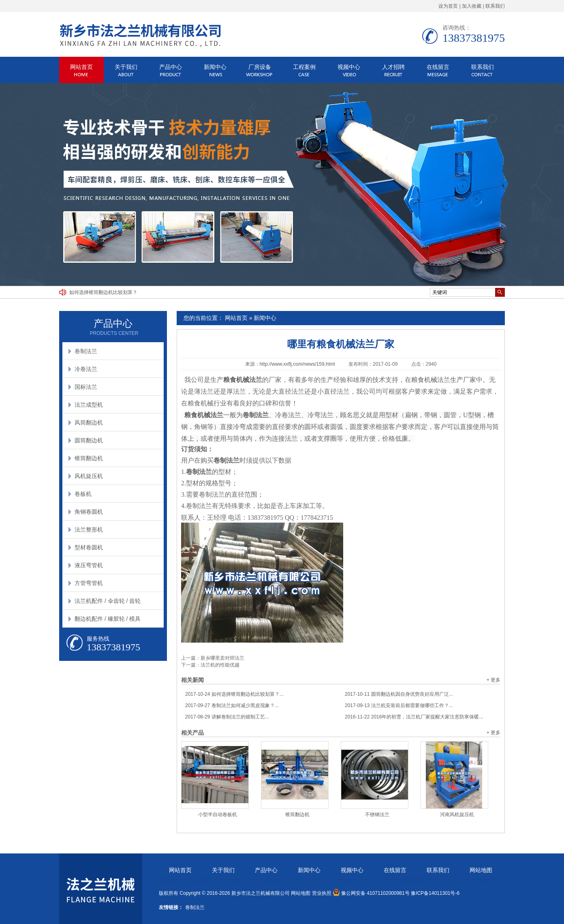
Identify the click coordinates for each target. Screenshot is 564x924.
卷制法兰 (86, 351)
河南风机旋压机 (457, 815)
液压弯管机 (89, 565)
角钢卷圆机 (89, 512)
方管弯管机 (89, 583)
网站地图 (481, 870)
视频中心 (349, 67)
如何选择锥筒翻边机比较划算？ (103, 292)
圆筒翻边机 (89, 440)
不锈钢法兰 (377, 815)
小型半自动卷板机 (218, 815)
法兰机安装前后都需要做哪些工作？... (399, 705)
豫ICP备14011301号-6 (435, 893)
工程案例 (304, 67)
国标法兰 (86, 387)
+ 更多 (493, 680)
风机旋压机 (89, 476)
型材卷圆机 (89, 547)
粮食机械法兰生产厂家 (444, 380)
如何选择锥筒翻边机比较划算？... (234, 694)
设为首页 (448, 6)
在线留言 (438, 67)
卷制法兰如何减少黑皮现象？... (232, 705)
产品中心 (171, 67)
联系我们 (495, 6)
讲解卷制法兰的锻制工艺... (227, 717)
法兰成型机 (89, 405)
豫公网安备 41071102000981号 (371, 893)
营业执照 (322, 893)
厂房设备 (260, 67)
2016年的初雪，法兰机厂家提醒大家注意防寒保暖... (414, 717)
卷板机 (83, 494)
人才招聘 (393, 67)
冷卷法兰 (86, 369)
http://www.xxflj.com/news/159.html (297, 364)
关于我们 (126, 67)
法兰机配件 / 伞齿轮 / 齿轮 (108, 601)
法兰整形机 (89, 530)
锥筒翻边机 (297, 815)
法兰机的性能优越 (220, 665)
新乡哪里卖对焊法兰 (222, 658)
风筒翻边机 (89, 422)
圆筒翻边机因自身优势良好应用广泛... (399, 694)
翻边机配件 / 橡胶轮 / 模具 (108, 619)
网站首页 (81, 67)
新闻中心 (215, 67)
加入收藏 (472, 6)
